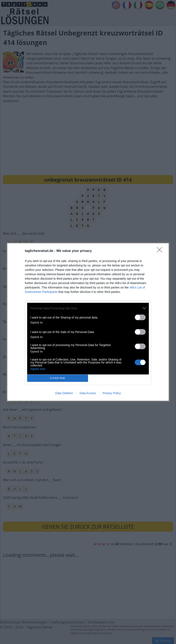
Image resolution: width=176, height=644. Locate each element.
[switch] (140, 317)
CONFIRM (58, 378)
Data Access (88, 393)
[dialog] (88, 322)
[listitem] (88, 308)
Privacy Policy (112, 393)
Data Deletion (64, 393)
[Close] (161, 251)
